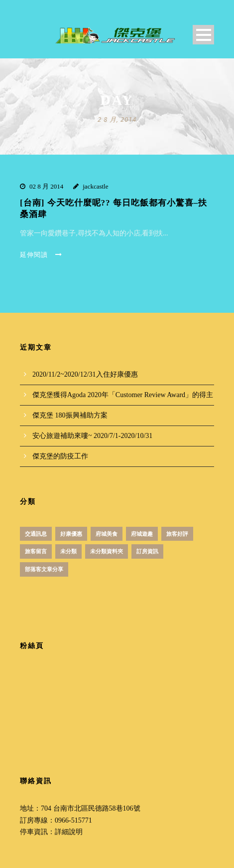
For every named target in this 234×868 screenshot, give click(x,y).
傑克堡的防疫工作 (60, 456)
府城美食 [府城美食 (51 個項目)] (107, 534)
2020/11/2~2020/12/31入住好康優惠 (85, 374)
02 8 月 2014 (46, 186)
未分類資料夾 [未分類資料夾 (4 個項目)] (107, 551)
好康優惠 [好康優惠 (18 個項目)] (71, 534)
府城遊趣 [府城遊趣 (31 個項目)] (142, 534)
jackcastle (95, 186)
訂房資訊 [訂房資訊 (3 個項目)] (147, 551)
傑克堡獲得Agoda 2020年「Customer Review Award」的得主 (123, 395)
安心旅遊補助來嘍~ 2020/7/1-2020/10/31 (92, 436)
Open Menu (203, 35)
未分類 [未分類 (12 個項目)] (68, 551)
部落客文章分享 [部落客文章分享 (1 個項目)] (44, 569)
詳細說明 (69, 832)
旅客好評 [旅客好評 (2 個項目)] (177, 534)
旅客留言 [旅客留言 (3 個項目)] (36, 551)
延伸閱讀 (41, 255)
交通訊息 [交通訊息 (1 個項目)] (36, 534)
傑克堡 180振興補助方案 (70, 415)
